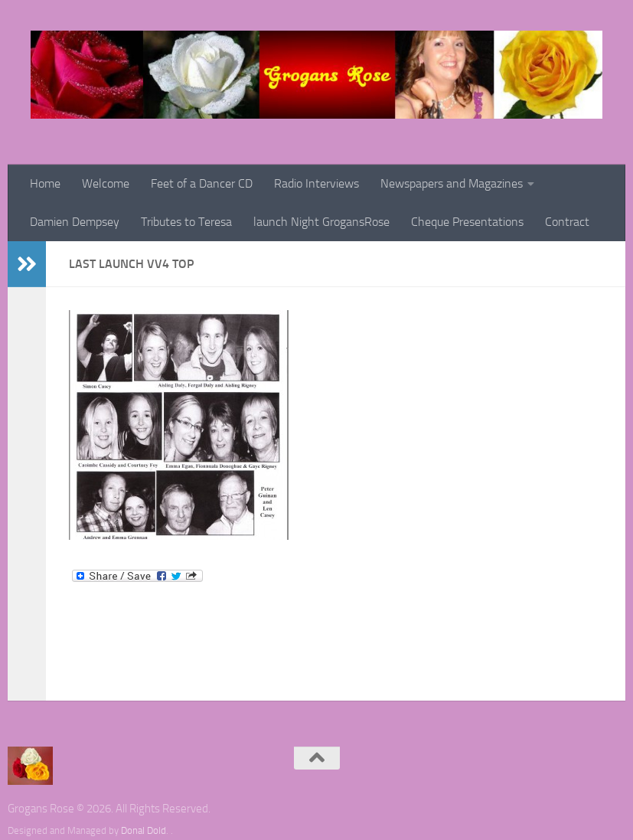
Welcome (106, 183)
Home (45, 183)
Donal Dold (144, 830)
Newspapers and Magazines (452, 183)
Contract (567, 222)
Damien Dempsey (75, 222)
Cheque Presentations (467, 222)
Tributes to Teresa (186, 222)
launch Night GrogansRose (321, 222)
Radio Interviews (316, 183)
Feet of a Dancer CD (202, 183)
